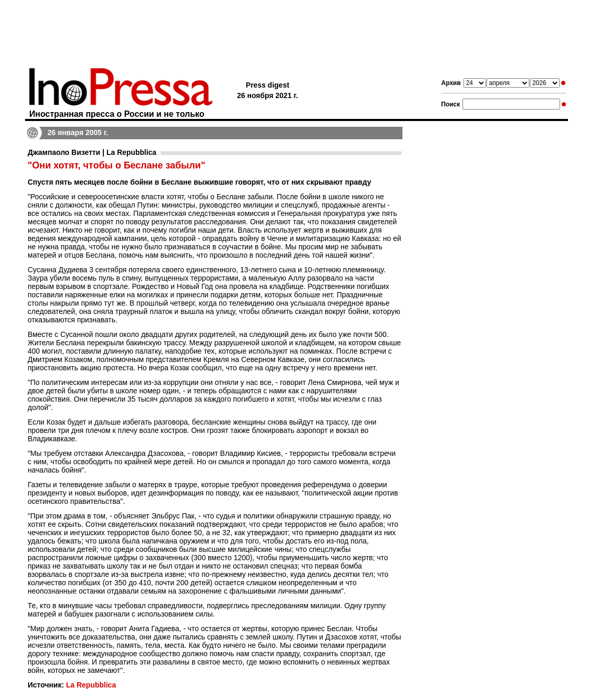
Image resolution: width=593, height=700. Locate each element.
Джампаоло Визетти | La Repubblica (92, 152)
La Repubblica (91, 685)
